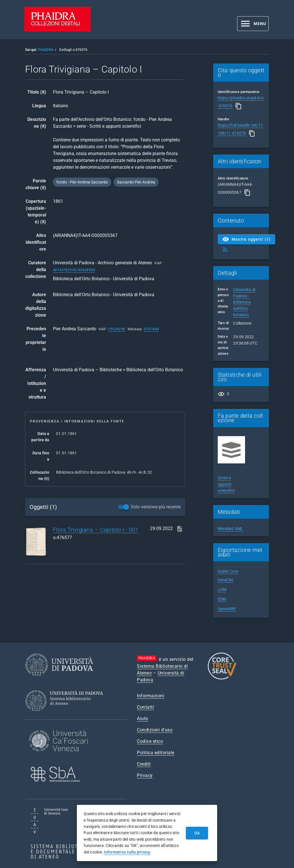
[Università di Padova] (59, 680)
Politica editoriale (156, 753)
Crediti (144, 764)
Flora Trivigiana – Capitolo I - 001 (96, 530)
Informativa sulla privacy (127, 852)
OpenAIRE (227, 609)
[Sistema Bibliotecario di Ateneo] (66, 716)
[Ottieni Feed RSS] (225, 250)
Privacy (145, 775)
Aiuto (143, 718)
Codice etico (150, 741)
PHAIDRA (46, 50)
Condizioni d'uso (155, 730)
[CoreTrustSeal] (222, 679)
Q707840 (152, 329)
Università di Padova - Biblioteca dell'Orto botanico (244, 302)
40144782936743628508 (74, 270)
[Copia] (239, 106)
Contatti (145, 707)
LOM (222, 589)
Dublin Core (228, 571)
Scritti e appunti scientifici (226, 484)
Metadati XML (230, 529)
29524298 (117, 329)
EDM (222, 599)
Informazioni (151, 696)
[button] (253, 24)
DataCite (226, 580)
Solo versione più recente (156, 507)
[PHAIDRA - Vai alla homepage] (57, 30)
